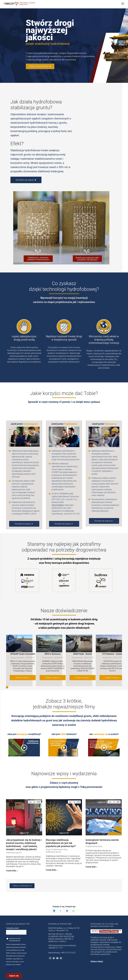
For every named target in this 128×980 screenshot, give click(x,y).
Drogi (48, 841)
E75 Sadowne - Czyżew (112, 645)
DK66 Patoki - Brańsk (83, 645)
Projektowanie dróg (59, 841)
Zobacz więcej (23, 669)
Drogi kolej (107, 649)
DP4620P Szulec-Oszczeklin (23, 645)
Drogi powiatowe (17, 649)
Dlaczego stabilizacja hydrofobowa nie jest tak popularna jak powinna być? (61, 834)
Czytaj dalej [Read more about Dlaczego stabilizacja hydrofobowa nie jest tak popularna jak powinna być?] (52, 861)
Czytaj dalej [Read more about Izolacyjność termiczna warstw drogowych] (91, 858)
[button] (7, 678)
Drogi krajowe (47, 649)
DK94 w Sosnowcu (53, 645)
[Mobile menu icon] (123, 4)
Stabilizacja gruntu (14, 844)
